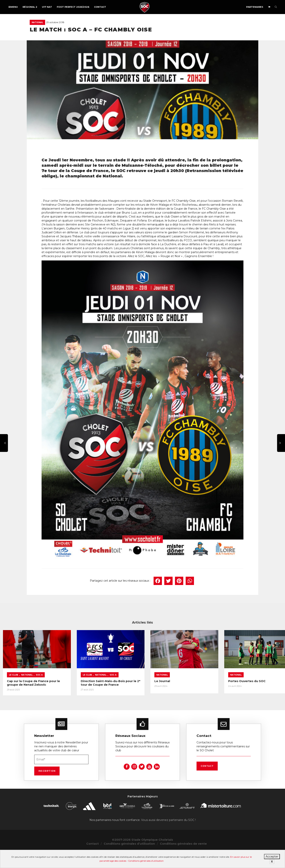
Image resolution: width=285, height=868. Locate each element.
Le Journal (205, 693)
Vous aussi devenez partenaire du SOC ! (168, 836)
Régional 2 (30, 7)
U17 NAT (47, 7)
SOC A (39, 687)
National (37, 22)
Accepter (272, 857)
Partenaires (255, 7)
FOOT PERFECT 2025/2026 (73, 7)
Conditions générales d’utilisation (146, 861)
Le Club (13, 687)
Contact (100, 7)
